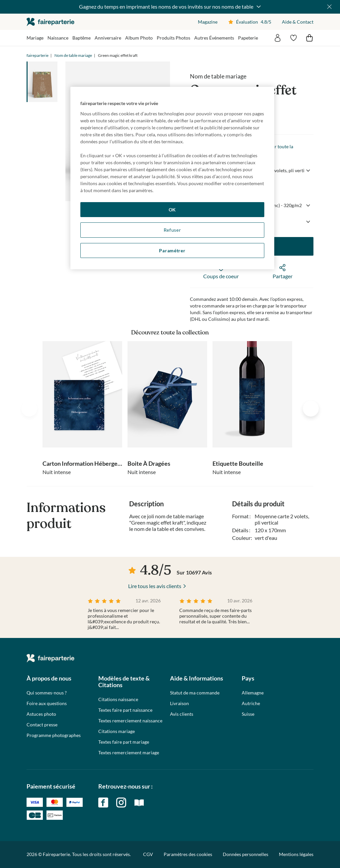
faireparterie (50, 22)
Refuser (172, 230)
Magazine (208, 22)
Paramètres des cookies (188, 854)
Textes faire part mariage (124, 742)
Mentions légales (296, 854)
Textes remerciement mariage (129, 753)
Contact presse (42, 725)
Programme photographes (54, 735)
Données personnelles (246, 854)
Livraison (179, 703)
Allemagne (253, 693)
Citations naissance (118, 699)
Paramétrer (172, 250)
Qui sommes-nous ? (47, 693)
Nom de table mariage (73, 55)
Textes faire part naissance (125, 710)
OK (172, 210)
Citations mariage (117, 731)
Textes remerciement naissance (130, 721)
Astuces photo (41, 714)
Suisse (248, 714)
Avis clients (182, 714)
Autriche (251, 703)
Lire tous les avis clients (155, 586)
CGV (148, 854)
